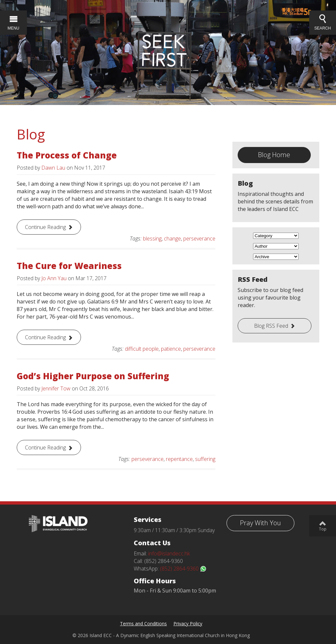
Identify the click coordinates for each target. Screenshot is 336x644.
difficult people (142, 349)
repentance (179, 459)
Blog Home (274, 155)
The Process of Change (67, 155)
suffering (205, 459)
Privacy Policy (188, 623)
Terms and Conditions (143, 623)
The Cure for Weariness (69, 266)
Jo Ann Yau (54, 278)
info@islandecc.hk (169, 553)
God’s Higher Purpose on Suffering (93, 376)
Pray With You (260, 523)
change (172, 239)
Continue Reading (45, 227)
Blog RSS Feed (271, 326)
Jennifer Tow (56, 388)
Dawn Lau (53, 168)
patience (171, 349)
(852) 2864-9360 (183, 569)
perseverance (199, 239)
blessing (152, 239)
